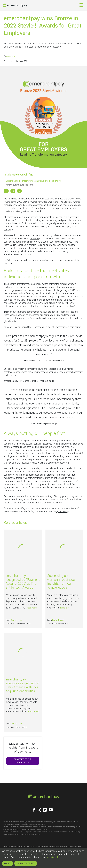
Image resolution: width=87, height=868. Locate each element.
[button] (81, 5)
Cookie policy (54, 857)
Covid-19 (34, 239)
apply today (62, 512)
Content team (12, 56)
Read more (32, 608)
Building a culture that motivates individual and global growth (34, 181)
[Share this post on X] (19, 191)
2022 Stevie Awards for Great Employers (38, 202)
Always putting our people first (20, 185)
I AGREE (8, 863)
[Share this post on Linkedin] (13, 191)
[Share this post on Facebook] (6, 191)
